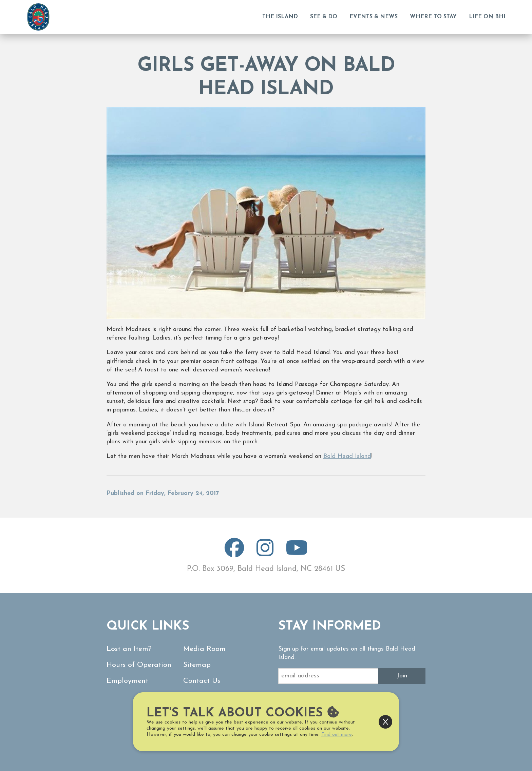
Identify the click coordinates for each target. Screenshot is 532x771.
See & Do (324, 17)
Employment (127, 681)
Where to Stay (433, 17)
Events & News (374, 17)
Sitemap (197, 665)
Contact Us (202, 681)
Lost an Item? (129, 649)
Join (402, 676)
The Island (280, 17)
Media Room (204, 649)
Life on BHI (487, 17)
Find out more (337, 735)
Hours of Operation (139, 665)
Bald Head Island (347, 456)
